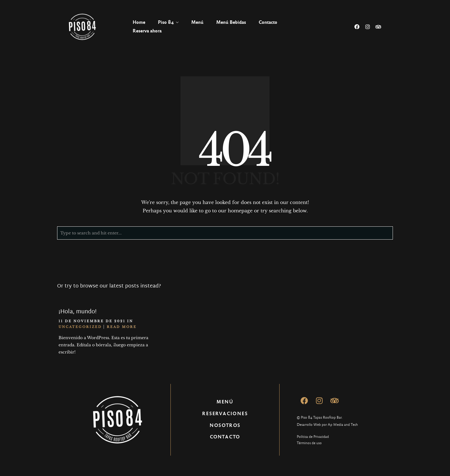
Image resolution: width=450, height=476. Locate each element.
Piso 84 (166, 22)
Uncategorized (80, 327)
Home (139, 22)
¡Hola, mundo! (78, 312)
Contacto (268, 22)
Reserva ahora (147, 31)
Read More (122, 327)
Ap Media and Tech (343, 425)
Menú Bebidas (231, 22)
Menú (197, 22)
